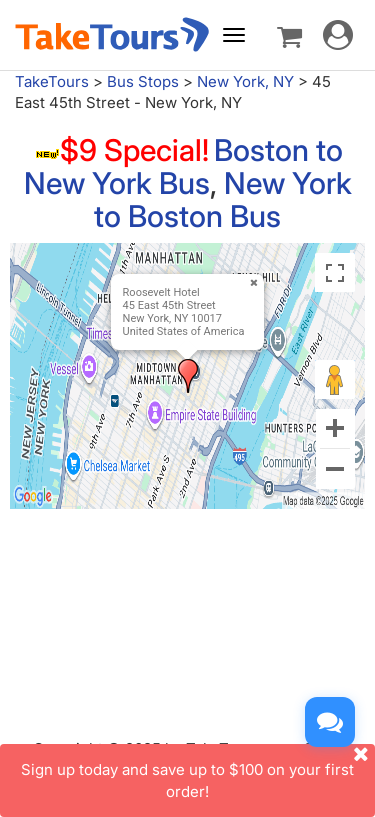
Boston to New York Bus (184, 166)
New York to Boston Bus (223, 199)
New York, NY (245, 81)
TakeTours (52, 81)
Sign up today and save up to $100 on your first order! (198, 772)
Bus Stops (143, 81)
